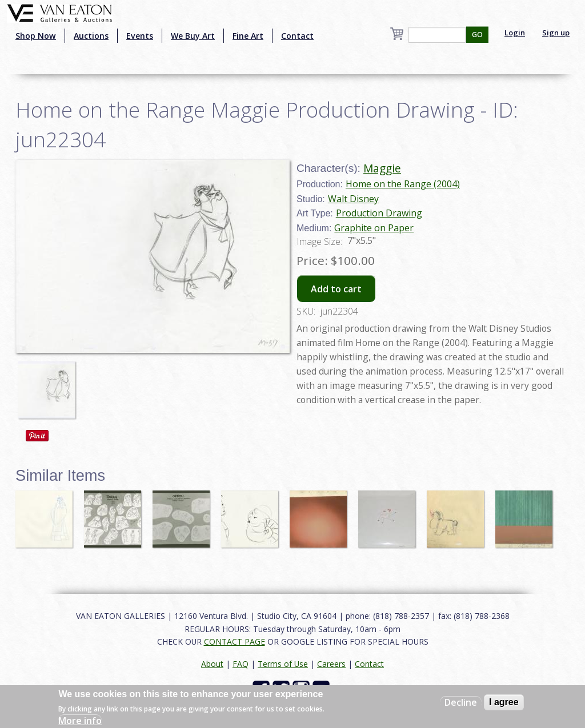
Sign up (556, 33)
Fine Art (248, 36)
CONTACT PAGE (235, 641)
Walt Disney (353, 199)
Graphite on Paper (374, 228)
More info (80, 721)
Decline (461, 702)
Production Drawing (379, 213)
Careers (331, 664)
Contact (297, 36)
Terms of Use (283, 664)
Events (140, 36)
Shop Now (36, 36)
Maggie (382, 168)
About (212, 664)
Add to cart (336, 289)
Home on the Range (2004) (403, 184)
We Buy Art (193, 36)
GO (477, 35)
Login (515, 33)
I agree (504, 702)
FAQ (241, 664)
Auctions (91, 36)
